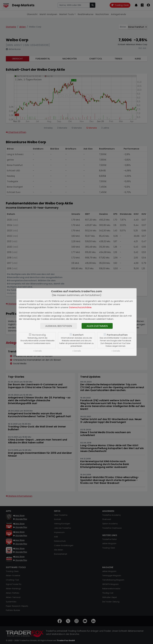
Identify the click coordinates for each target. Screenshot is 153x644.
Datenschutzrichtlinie (80, 307)
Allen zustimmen (97, 326)
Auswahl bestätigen (59, 326)
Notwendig (39, 335)
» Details (37, 351)
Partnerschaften (117, 335)
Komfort (78, 335)
